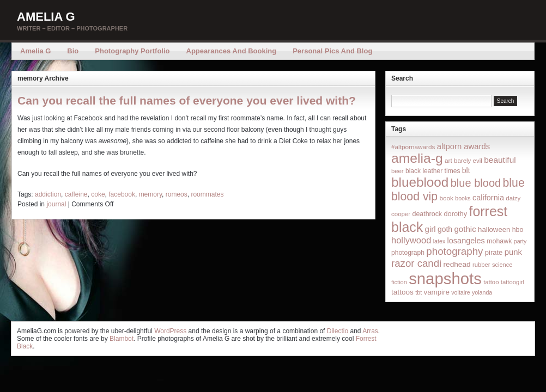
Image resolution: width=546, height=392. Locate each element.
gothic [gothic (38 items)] (465, 229)
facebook (122, 194)
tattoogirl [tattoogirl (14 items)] (512, 282)
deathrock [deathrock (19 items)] (427, 214)
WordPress (170, 331)
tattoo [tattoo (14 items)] (491, 282)
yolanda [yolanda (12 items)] (482, 292)
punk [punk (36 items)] (513, 252)
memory (150, 194)
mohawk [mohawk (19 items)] (499, 241)
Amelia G (46, 17)
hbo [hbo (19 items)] (518, 230)
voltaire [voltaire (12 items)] (460, 292)
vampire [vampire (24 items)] (436, 292)
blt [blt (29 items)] (466, 170)
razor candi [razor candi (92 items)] (416, 263)
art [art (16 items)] (448, 160)
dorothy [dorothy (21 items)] (455, 214)
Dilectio (338, 331)
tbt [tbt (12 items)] (418, 292)
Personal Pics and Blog (332, 51)
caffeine (76, 194)
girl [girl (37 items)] (430, 229)
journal (56, 204)
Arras (370, 331)
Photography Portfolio (132, 51)
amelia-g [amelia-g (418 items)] (417, 158)
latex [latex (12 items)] (439, 241)
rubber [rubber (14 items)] (481, 265)
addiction (48, 194)
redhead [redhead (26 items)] (457, 264)
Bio (73, 51)
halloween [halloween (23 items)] (494, 229)
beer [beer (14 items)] (398, 171)
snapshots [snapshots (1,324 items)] (445, 278)
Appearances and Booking (232, 51)
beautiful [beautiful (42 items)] (500, 160)
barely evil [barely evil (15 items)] (468, 161)
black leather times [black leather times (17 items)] (433, 171)
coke (98, 194)
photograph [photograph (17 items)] (408, 253)
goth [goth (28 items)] (445, 229)
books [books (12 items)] (463, 198)
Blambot (122, 339)
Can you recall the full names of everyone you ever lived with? (187, 100)
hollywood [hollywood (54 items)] (411, 240)
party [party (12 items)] (520, 241)
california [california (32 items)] (488, 198)
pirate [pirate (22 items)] (494, 252)
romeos (177, 194)
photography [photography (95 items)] (454, 251)
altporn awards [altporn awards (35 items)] (463, 146)
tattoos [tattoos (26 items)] (402, 292)
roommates (207, 194)
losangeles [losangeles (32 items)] (466, 241)
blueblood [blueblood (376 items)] (420, 182)
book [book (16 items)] (446, 198)
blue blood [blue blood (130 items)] (476, 183)
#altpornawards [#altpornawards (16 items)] (413, 147)
